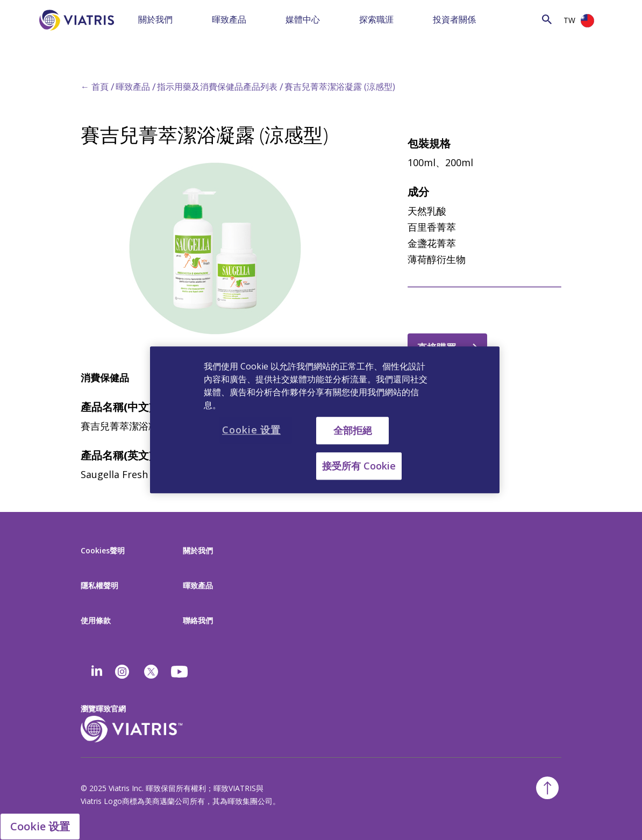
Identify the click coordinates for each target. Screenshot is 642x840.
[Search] (517, 19)
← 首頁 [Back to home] (95, 87)
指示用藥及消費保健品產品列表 (217, 87)
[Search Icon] (547, 19)
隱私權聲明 (99, 585)
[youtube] (180, 672)
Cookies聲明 (103, 550)
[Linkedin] (97, 672)
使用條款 (96, 620)
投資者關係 (454, 19)
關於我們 (155, 19)
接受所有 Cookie (359, 466)
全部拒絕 (353, 430)
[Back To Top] (547, 788)
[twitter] (151, 672)
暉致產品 (229, 19)
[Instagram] (122, 672)
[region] (325, 420)
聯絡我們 (198, 620)
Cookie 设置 (40, 826)
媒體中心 (303, 19)
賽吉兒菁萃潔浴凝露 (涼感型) (340, 87)
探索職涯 (376, 19)
